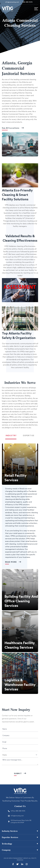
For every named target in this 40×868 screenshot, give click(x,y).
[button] (20, 464)
